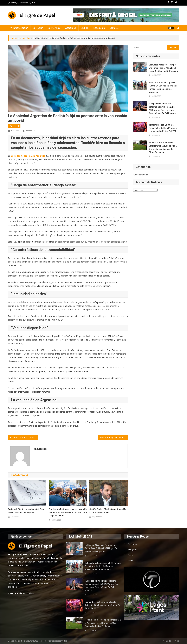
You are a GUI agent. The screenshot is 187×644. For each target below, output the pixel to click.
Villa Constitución (19, 28)
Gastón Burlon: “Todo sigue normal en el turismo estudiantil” (108, 511)
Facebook (132, 544)
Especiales (99, 28)
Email (130, 560)
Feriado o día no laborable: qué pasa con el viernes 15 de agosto (26, 511)
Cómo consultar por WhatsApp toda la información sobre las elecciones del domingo (25, 437)
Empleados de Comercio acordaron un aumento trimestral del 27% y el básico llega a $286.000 (68, 512)
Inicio (177, 641)
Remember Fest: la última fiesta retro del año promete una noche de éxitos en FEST (163, 128)
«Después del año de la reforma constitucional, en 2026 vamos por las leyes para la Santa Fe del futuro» (162, 108)
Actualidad (71, 28)
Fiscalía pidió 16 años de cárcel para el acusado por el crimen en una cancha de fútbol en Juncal (163, 147)
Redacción (30, 131)
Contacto (114, 28)
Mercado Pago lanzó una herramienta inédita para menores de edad (114, 437)
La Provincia (54, 28)
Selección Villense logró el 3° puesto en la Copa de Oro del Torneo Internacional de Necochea (163, 87)
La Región (38, 28)
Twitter (131, 555)
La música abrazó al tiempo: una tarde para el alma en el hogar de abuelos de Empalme (163, 68)
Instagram (132, 550)
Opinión (85, 28)
